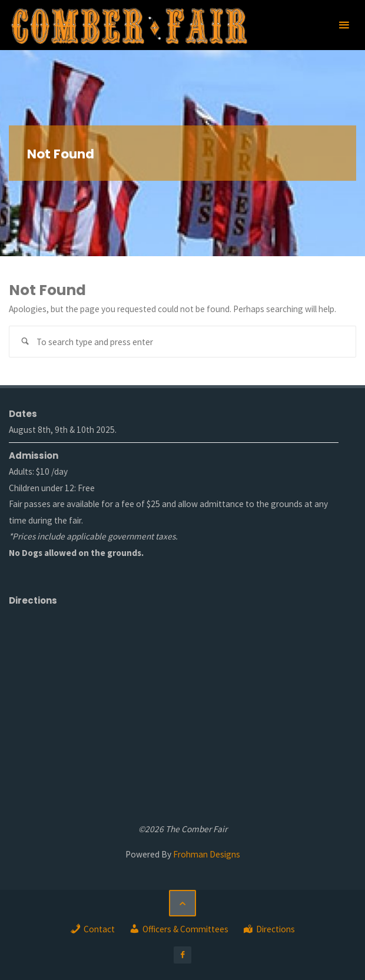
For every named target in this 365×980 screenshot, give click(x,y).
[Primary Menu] (344, 25)
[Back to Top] (182, 903)
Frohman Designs (207, 854)
